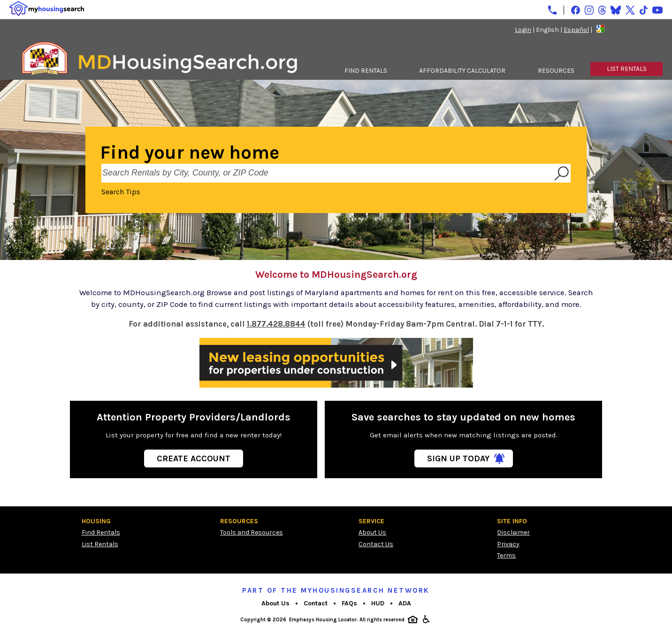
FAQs (349, 603)
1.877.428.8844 (276, 324)
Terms (506, 555)
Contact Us (376, 544)
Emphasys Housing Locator (323, 620)
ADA (405, 603)
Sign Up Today (458, 458)
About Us (372, 532)
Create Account (194, 458)
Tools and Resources (252, 532)
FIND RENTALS (366, 71)
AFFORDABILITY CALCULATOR (462, 71)
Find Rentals (101, 532)
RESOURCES (556, 71)
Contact (316, 603)
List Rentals (100, 544)
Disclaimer (513, 532)
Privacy (508, 544)
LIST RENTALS (627, 69)
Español (576, 30)
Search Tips (121, 192)
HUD (378, 603)
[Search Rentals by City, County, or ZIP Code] (327, 173)
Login (523, 30)
